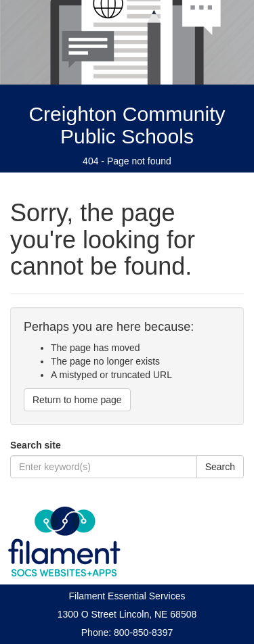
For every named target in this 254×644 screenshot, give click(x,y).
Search (220, 467)
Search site (36, 445)
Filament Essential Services (127, 596)
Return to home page (77, 400)
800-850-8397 (143, 632)
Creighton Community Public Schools (127, 125)
